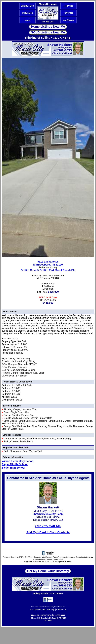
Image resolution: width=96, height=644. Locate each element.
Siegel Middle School (15, 464)
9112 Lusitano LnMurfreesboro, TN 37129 (48, 263)
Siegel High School (13, 468)
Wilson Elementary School (18, 461)
